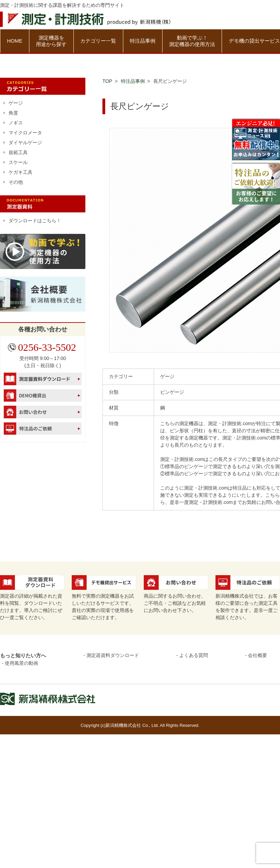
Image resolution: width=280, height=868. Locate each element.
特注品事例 (143, 41)
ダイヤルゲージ (25, 143)
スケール (18, 162)
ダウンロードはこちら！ (35, 221)
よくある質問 (194, 655)
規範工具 (18, 152)
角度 (13, 113)
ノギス (16, 123)
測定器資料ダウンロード (113, 655)
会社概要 (257, 655)
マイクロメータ (25, 133)
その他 (16, 182)
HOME (15, 41)
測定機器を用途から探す (51, 41)
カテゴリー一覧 (98, 41)
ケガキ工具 (20, 172)
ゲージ (16, 103)
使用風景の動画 (22, 663)
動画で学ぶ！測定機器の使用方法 (192, 41)
